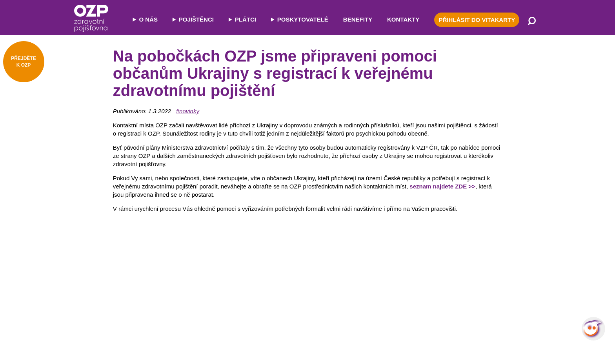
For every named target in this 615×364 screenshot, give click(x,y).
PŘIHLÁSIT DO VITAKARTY (477, 20)
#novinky (188, 111)
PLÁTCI (246, 19)
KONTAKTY (403, 19)
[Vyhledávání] (532, 22)
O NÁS (148, 19)
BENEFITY (358, 19)
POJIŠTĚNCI (196, 19)
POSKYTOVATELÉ (303, 19)
